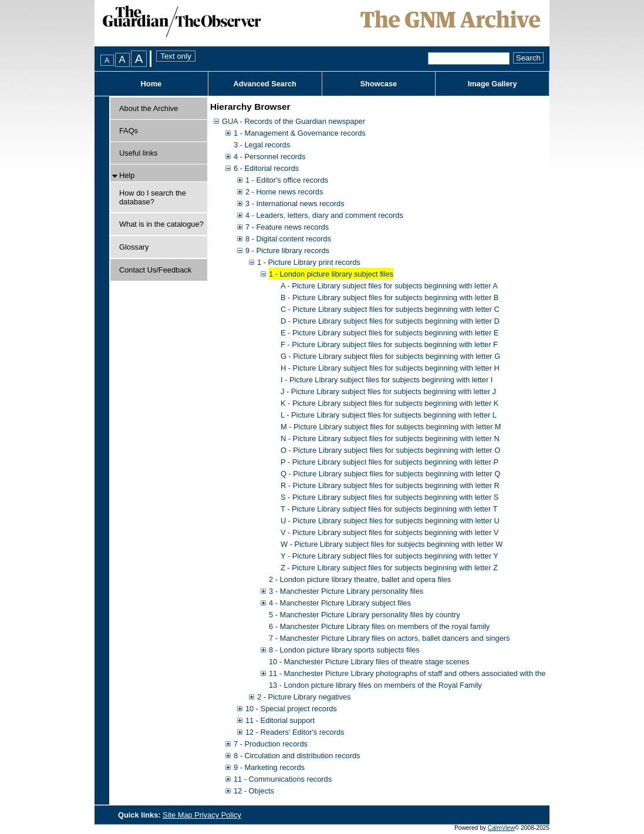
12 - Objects (254, 791)
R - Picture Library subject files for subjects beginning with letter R (390, 485)
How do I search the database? (153, 197)
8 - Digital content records (288, 239)
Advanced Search (264, 84)
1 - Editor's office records (287, 180)
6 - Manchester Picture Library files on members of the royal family (379, 626)
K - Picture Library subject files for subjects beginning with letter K (390, 403)
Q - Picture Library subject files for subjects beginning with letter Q (390, 474)
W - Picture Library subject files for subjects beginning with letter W (392, 544)
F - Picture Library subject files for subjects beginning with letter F (389, 344)
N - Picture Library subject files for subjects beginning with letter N (390, 438)
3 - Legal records (262, 145)
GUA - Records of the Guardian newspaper (294, 121)
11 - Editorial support (280, 720)
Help (127, 175)
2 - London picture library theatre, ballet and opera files (360, 579)
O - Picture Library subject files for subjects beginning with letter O (390, 450)
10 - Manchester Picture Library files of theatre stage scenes (369, 662)
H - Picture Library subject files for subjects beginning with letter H (390, 368)
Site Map (178, 815)
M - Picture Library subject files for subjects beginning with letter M (391, 427)
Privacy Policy (218, 815)
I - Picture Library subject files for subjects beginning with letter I (387, 380)
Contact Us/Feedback (155, 270)
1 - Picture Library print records (309, 262)
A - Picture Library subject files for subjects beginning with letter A (389, 286)
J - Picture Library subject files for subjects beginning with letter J (388, 391)
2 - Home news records (284, 192)
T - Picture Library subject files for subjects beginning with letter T (389, 509)
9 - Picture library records (287, 250)
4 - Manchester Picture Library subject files (340, 603)
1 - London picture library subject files (331, 274)
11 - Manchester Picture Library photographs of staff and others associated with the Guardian (424, 673)
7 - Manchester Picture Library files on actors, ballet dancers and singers (389, 638)
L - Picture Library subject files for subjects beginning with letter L (389, 415)
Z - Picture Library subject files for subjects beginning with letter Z (389, 568)
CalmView (501, 828)
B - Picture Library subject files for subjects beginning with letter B (390, 297)
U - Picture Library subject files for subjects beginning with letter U (390, 521)
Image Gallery (493, 84)
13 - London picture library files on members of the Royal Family (375, 685)
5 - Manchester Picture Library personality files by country (365, 615)
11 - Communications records (283, 779)
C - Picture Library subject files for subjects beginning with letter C (390, 309)
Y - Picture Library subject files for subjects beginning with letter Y (390, 556)
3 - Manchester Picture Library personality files (346, 591)
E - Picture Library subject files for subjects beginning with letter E (390, 333)
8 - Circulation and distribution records (297, 756)
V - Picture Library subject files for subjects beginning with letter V (390, 532)
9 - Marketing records (269, 767)
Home (151, 84)
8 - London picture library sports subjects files (344, 650)
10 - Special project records (291, 709)
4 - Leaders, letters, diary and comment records (324, 215)
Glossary (134, 247)
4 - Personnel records (269, 157)
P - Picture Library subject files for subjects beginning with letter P (390, 462)
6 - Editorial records (266, 168)
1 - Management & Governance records (300, 133)
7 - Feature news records (287, 227)
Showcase (379, 84)
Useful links (138, 153)
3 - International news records (295, 204)
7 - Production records (271, 744)
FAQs (129, 131)
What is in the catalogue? (161, 224)
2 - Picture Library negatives (304, 697)
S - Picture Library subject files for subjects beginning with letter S (390, 497)
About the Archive (149, 108)
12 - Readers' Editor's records (295, 732)
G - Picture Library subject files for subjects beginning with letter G (390, 356)
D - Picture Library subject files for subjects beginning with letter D (390, 321)
